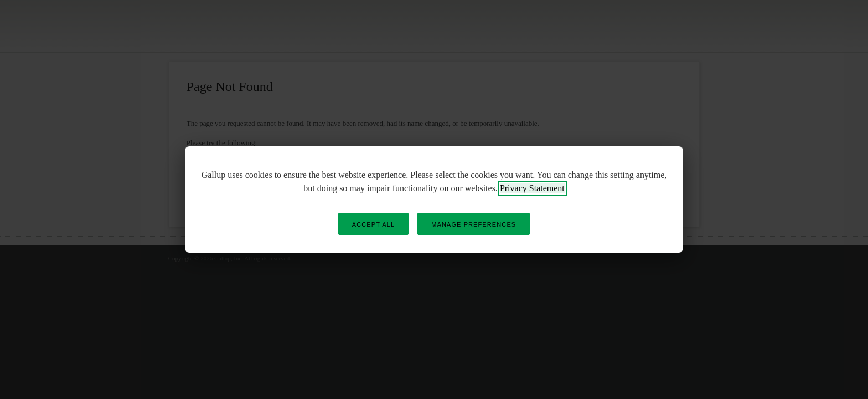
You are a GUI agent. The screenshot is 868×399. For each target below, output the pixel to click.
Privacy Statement (532, 188)
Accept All (373, 224)
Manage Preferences (474, 224)
